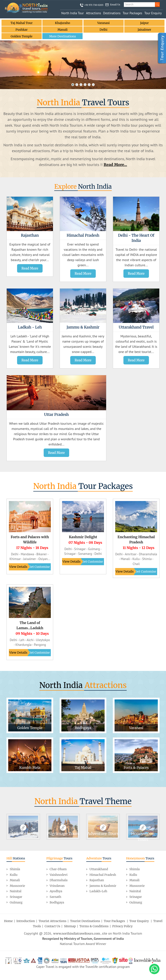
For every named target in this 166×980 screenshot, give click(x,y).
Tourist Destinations (85, 921)
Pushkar (22, 30)
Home (8, 921)
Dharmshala (59, 880)
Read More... (115, 165)
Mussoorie (17, 886)
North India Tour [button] (72, 13)
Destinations (112, 13)
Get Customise (39, 567)
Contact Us (52, 926)
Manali (63, 30)
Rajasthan (97, 880)
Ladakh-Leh (98, 891)
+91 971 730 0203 (94, 5)
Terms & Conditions (94, 926)
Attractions (94, 13)
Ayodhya (56, 891)
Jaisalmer (144, 30)
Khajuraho (63, 23)
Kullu (14, 875)
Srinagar (16, 897)
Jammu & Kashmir (103, 886)
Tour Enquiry (153, 13)
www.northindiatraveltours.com (77, 934)
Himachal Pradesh (103, 875)
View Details (18, 567)
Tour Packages (132, 13)
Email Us (115, 5)
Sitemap (70, 926)
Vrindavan (57, 886)
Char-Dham (58, 869)
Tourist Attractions (53, 921)
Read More (30, 268)
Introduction (26, 921)
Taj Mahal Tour (22, 23)
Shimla (15, 869)
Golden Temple (22, 36)
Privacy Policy (122, 926)
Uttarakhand (99, 869)
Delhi (104, 30)
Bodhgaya (57, 902)
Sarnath (56, 897)
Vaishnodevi (59, 875)
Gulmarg (16, 902)
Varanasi (104, 23)
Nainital (16, 891)
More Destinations (63, 36)
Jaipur (144, 23)
